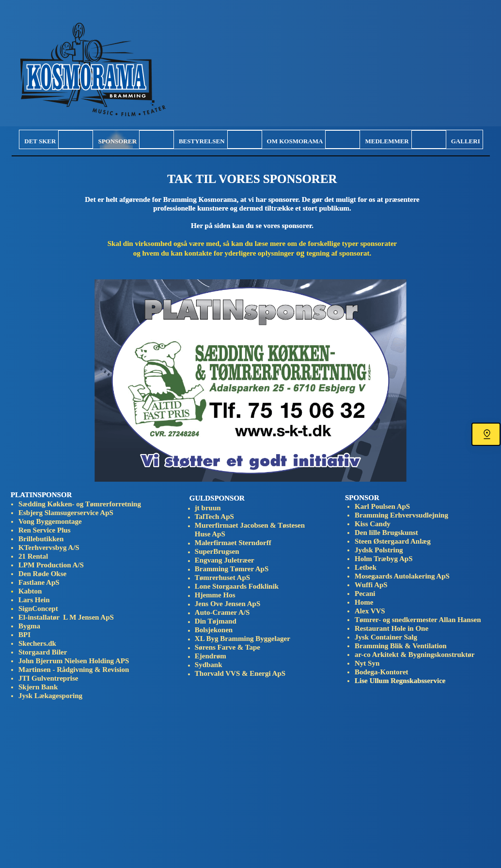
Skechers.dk (39, 643)
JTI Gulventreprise (48, 678)
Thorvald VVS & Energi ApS (240, 673)
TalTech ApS (214, 517)
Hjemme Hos (215, 595)
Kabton (30, 591)
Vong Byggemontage (50, 521)
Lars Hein (34, 600)
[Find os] (486, 434)
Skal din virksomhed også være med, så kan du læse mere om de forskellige (225, 244)
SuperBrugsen (217, 551)
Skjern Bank (40, 687)
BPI (24, 635)
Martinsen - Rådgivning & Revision (74, 670)
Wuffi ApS (371, 585)
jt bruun (208, 508)
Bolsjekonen (214, 630)
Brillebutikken (41, 539)
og (252, 253)
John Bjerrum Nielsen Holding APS (74, 661)
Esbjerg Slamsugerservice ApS (66, 513)
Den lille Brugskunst (387, 533)
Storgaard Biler (43, 652)
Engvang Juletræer (225, 560)
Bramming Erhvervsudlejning (401, 515)
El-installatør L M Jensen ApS (66, 617)
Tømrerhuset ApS (222, 578)
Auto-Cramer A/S (224, 612)
